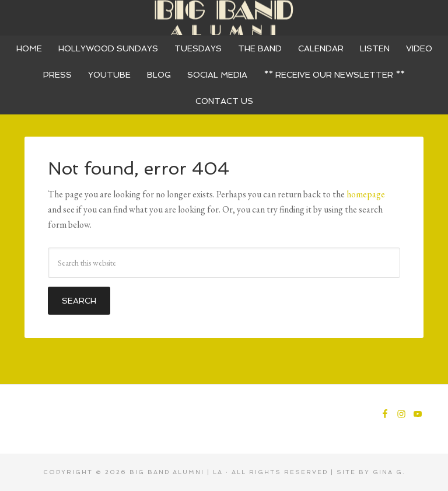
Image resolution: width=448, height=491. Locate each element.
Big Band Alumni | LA (176, 472)
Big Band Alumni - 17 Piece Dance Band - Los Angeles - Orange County (224, 18)
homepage (366, 194)
